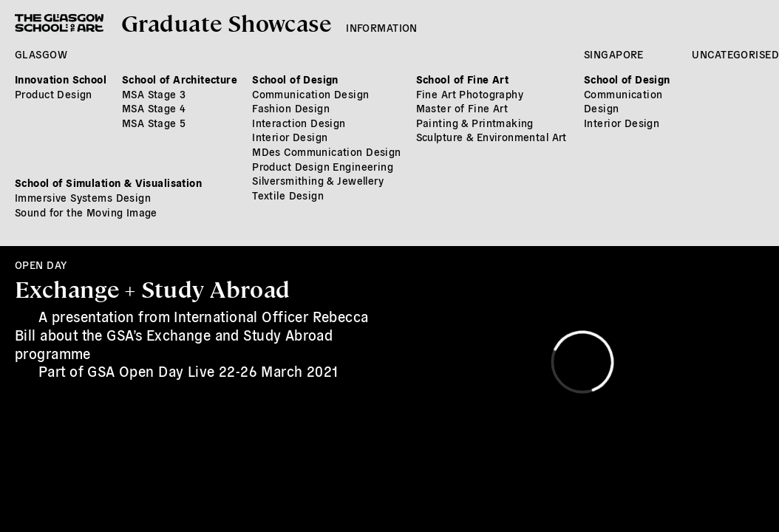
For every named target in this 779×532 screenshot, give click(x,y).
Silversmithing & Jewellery (318, 180)
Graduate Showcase (226, 22)
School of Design (295, 79)
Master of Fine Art (462, 108)
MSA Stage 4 (154, 108)
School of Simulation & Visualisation (108, 183)
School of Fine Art (463, 79)
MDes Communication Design (327, 151)
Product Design (54, 94)
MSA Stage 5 (154, 123)
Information (382, 27)
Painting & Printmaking (475, 123)
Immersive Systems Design (83, 197)
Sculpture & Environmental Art (491, 137)
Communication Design (310, 94)
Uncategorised (735, 54)
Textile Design (288, 195)
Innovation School (61, 79)
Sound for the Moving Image (86, 212)
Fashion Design (291, 108)
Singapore (614, 54)
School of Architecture (180, 79)
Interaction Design (299, 123)
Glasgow (41, 54)
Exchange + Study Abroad (153, 288)
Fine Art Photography (470, 94)
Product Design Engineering (323, 166)
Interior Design (290, 137)
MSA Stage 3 (154, 94)
